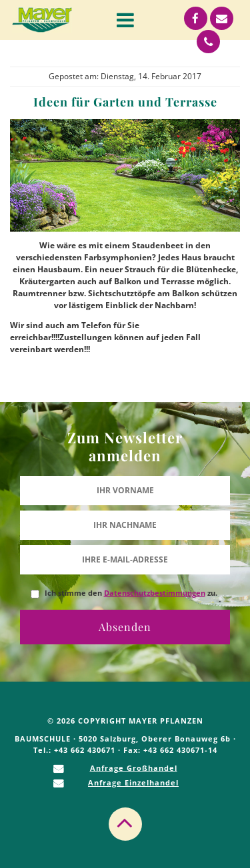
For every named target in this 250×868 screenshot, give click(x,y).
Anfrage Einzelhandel (133, 782)
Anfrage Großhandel (134, 768)
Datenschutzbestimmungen (155, 593)
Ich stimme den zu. (131, 593)
